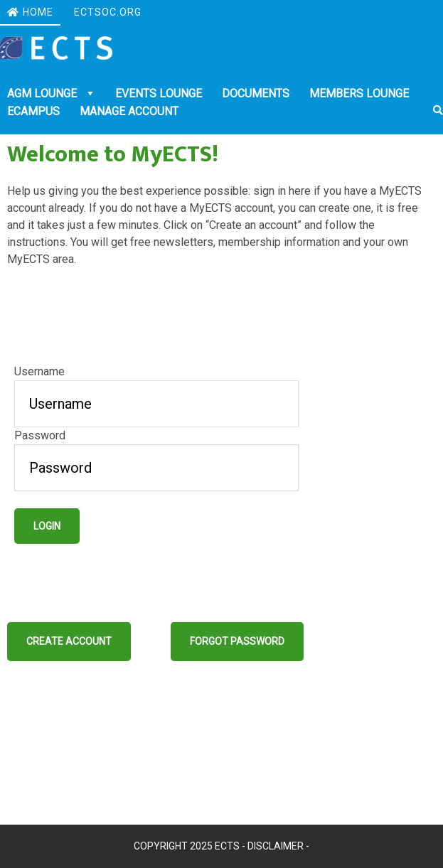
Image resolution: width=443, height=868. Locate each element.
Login (47, 526)
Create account (69, 641)
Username (39, 371)
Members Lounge (359, 93)
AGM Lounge (43, 93)
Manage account (129, 111)
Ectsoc (56, 48)
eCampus (33, 111)
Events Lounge (159, 93)
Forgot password (237, 641)
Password (40, 435)
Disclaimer (276, 846)
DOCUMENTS (256, 93)
